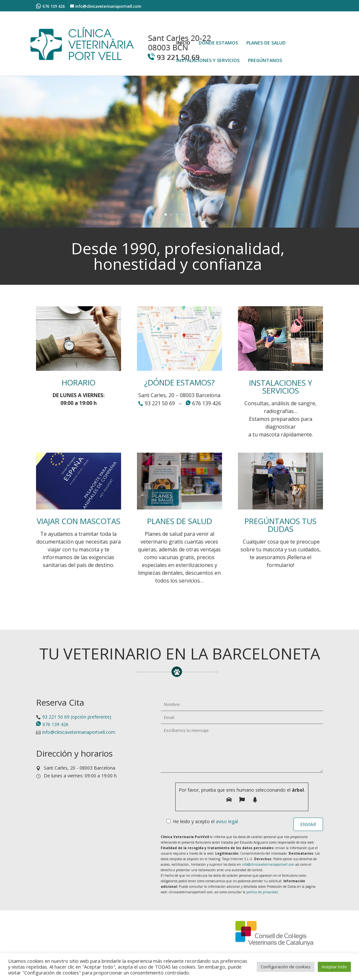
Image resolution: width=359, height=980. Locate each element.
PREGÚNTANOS (265, 61)
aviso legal (227, 821)
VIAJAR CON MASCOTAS (79, 521)
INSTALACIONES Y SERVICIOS (208, 61)
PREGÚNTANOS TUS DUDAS (280, 525)
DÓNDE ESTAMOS (218, 43)
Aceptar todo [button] (334, 967)
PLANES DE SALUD (266, 43)
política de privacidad (262, 892)
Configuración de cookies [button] (286, 967)
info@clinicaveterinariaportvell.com (79, 732)
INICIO (183, 43)
